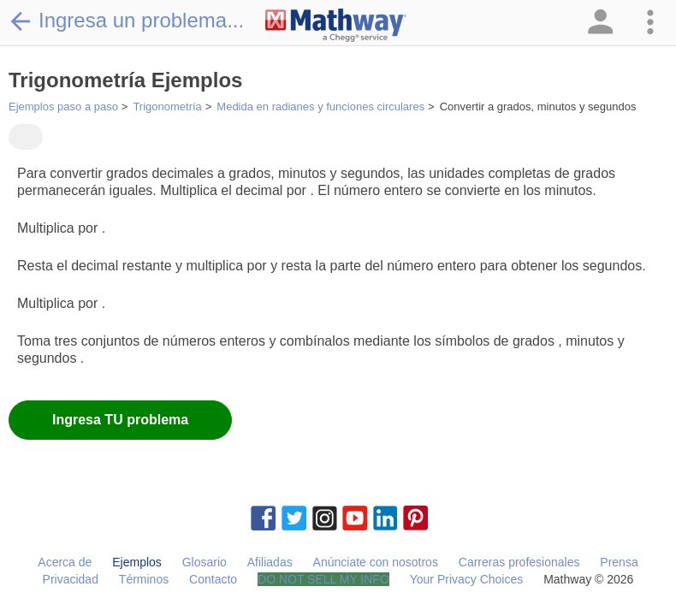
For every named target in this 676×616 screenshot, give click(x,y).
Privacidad (71, 579)
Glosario (205, 562)
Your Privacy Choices (467, 579)
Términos (144, 579)
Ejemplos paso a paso (63, 107)
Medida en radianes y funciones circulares (320, 107)
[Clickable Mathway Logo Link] (336, 26)
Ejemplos (137, 562)
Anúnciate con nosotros (376, 562)
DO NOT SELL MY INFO (323, 579)
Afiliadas (270, 562)
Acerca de (65, 562)
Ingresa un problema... (126, 21)
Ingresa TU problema (120, 420)
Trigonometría (167, 107)
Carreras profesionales (519, 562)
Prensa (619, 562)
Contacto (213, 579)
